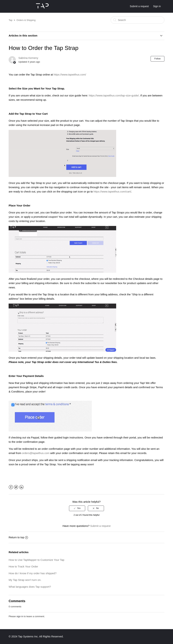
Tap (10, 20)
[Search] (138, 20)
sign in (20, 616)
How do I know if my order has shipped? (33, 573)
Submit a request (139, 6)
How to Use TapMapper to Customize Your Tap (36, 560)
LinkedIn (21, 487)
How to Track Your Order (23, 566)
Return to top (18, 537)
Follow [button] (157, 59)
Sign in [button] (157, 6)
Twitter (16, 487)
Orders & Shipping (26, 20)
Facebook (11, 487)
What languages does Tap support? (30, 587)
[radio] (77, 508)
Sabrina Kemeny (28, 58)
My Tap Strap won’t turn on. (25, 580)
